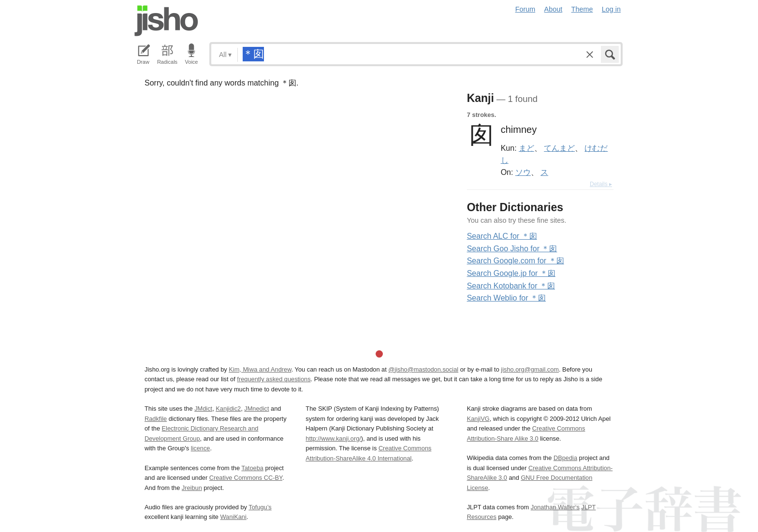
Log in (611, 9)
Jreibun (192, 488)
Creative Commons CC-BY (246, 478)
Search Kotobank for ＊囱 (511, 286)
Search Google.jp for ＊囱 (511, 273)
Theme (582, 9)
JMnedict (256, 409)
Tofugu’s (260, 507)
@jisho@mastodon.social (423, 369)
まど (526, 148)
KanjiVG (478, 419)
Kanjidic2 (228, 409)
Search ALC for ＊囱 (502, 236)
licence (201, 448)
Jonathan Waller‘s (555, 507)
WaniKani (233, 517)
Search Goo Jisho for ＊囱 (512, 249)
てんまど (559, 148)
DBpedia (565, 458)
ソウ (523, 172)
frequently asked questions (274, 379)
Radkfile (156, 419)
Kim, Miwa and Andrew (260, 369)
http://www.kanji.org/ (333, 439)
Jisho (166, 21)
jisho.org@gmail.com (530, 369)
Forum (525, 9)
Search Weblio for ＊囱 (506, 298)
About (554, 9)
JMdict (203, 409)
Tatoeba (252, 468)
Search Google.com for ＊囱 (516, 261)
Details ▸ (601, 184)
